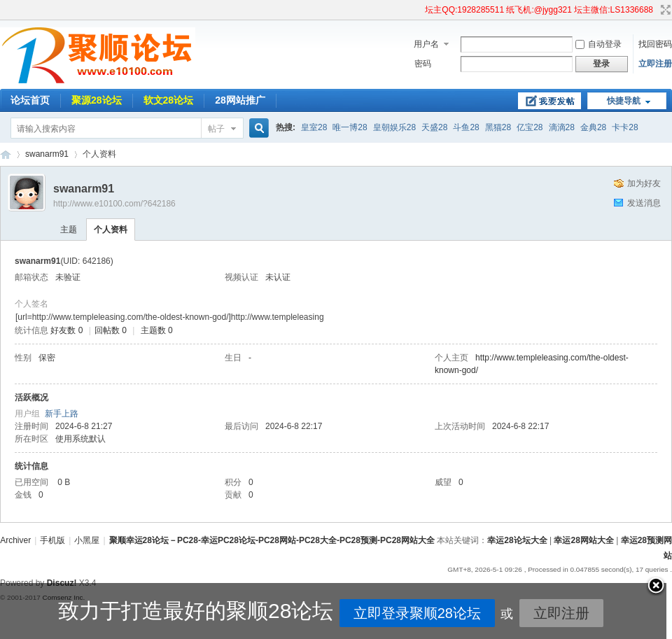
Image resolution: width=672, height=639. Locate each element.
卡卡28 (625, 127)
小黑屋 (87, 540)
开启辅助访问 (419, 10)
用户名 (426, 44)
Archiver (15, 540)
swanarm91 (47, 154)
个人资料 (111, 230)
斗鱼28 (466, 127)
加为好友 (644, 183)
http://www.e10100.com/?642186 (114, 204)
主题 (69, 230)
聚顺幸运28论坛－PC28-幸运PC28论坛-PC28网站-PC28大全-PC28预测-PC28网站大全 (6, 154)
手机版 (52, 540)
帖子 (216, 129)
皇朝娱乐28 (394, 127)
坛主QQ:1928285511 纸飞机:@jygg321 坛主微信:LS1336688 (539, 10)
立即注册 (655, 64)
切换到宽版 (664, 10)
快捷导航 (624, 101)
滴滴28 (562, 127)
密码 (423, 64)
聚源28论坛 (97, 100)
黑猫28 (498, 127)
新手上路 (62, 414)
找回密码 (655, 44)
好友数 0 (66, 330)
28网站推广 (240, 100)
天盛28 (434, 127)
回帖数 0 (111, 330)
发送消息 (644, 203)
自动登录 (598, 44)
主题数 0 (157, 330)
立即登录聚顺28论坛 (359, 613)
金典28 (593, 127)
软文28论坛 (169, 100)
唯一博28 (350, 127)
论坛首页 (30, 100)
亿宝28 (530, 127)
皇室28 (314, 127)
